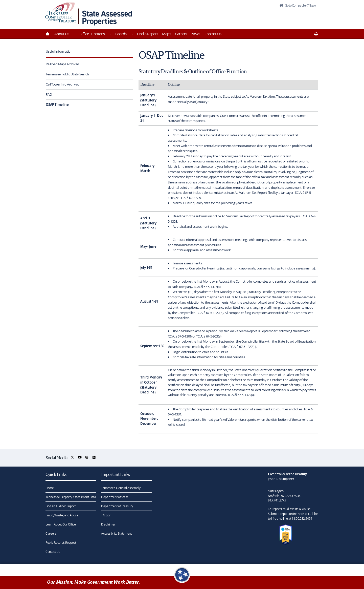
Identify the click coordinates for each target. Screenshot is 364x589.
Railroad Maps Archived (62, 64)
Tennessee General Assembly (121, 488)
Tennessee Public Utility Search (67, 74)
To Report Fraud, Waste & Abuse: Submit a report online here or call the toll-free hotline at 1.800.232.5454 (293, 514)
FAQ (49, 94)
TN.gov (106, 515)
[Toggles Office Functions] (110, 34)
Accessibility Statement (116, 533)
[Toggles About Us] (75, 34)
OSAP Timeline (57, 104)
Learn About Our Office (61, 524)
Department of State (115, 497)
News (196, 34)
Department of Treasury (117, 506)
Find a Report (147, 34)
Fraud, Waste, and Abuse (62, 515)
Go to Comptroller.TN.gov (298, 6)
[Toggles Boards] (132, 34)
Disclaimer (108, 524)
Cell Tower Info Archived (63, 84)
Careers (181, 34)
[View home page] (61, 13)
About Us (62, 34)
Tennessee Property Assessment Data (71, 497)
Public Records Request (61, 542)
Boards (121, 34)
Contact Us (213, 34)
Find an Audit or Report (60, 506)
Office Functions (92, 34)
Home (50, 488)
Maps (166, 34)
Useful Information (59, 51)
